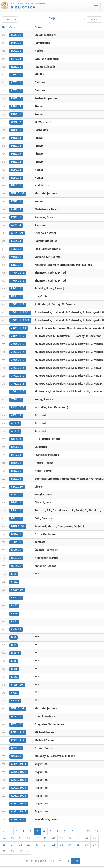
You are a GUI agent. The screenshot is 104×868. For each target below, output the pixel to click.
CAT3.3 (16, 58)
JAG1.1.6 (18, 364)
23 (78, 830)
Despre (88, 866)
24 (86, 830)
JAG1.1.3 (18, 341)
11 (80, 823)
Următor (94, 19)
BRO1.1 (16, 286)
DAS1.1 (16, 710)
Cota (12, 27)
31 (45, 836)
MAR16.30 (18, 192)
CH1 (14, 568)
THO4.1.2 (18, 278)
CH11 (14, 615)
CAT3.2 (16, 90)
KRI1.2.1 (18, 404)
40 (20, 843)
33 (62, 836)
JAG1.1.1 (18, 302)
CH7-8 (15, 694)
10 (72, 823)
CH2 (14, 639)
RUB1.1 (16, 66)
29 (29, 836)
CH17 (14, 686)
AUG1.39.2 (19, 765)
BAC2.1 (16, 129)
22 (70, 830)
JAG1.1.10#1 (20, 309)
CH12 (14, 576)
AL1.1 (15, 419)
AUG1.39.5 (19, 788)
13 (97, 823)
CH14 (14, 608)
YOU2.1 (16, 396)
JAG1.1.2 (18, 333)
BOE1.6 (16, 474)
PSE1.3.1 (18, 725)
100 (76, 853)
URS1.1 (16, 294)
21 (62, 830)
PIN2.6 (16, 145)
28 (20, 836)
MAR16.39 (18, 702)
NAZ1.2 (16, 717)
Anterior (10, 19)
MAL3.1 (16, 749)
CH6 (14, 631)
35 (78, 836)
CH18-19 (17, 678)
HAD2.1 (16, 466)
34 (70, 836)
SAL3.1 (16, 443)
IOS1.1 (16, 247)
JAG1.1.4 (18, 349)
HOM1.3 (16, 176)
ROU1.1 (16, 490)
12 (88, 823)
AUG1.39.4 (19, 780)
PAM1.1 (16, 43)
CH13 (14, 600)
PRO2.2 (16, 98)
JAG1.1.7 (18, 372)
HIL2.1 (16, 184)
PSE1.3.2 (18, 733)
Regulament (63, 866)
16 (20, 830)
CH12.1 (16, 592)
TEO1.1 (16, 537)
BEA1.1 (16, 506)
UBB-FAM (68, 862)
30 (37, 836)
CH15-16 (17, 584)
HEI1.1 (16, 553)
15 (12, 830)
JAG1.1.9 (18, 388)
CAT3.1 (16, 82)
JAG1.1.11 (19, 325)
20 (53, 830)
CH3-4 (15, 647)
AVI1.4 (16, 223)
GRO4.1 (16, 529)
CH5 (14, 655)
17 (29, 830)
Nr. (4, 27)
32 (53, 836)
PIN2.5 (16, 106)
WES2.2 (16, 121)
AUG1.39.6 (19, 796)
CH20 (14, 663)
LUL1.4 (16, 239)
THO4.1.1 (18, 270)
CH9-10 (16, 623)
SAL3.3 (16, 435)
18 (37, 830)
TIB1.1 (16, 74)
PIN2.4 (16, 161)
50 (67, 853)
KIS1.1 (16, 263)
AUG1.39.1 (19, 757)
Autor (38, 27)
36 (86, 836)
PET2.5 (16, 451)
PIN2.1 (16, 113)
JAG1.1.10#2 (20, 317)
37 (95, 836)
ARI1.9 (16, 412)
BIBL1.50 (18, 521)
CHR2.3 (16, 208)
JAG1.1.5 (18, 357)
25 (95, 830)
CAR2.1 (16, 200)
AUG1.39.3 (19, 772)
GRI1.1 (16, 741)
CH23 (14, 670)
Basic (98, 866)
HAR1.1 (16, 459)
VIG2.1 (16, 255)
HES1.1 (16, 51)
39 (12, 843)
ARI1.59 (17, 231)
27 (12, 836)
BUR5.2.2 (18, 811)
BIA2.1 (16, 498)
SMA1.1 (16, 545)
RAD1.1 (16, 215)
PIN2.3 (16, 137)
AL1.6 (15, 427)
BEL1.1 (16, 514)
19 (45, 830)
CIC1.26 (17, 482)
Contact (77, 866)
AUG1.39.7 (19, 804)
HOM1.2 (16, 168)
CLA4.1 (16, 35)
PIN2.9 (16, 153)
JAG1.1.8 (18, 380)
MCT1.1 (16, 560)
